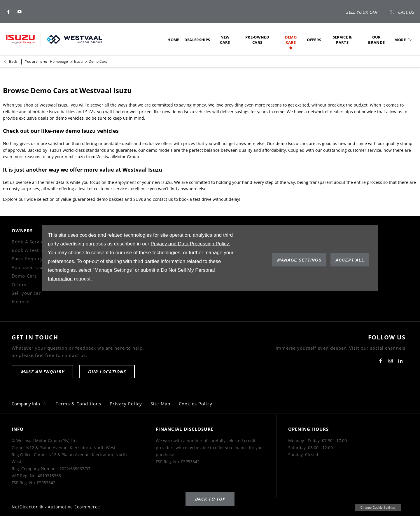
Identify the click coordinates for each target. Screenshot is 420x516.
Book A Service (29, 242)
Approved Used (29, 267)
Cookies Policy (196, 404)
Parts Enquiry (27, 259)
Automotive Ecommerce (74, 507)
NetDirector (26, 507)
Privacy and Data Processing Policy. (190, 244)
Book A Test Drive (32, 250)
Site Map (160, 404)
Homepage (59, 61)
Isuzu (78, 61)
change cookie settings (378, 508)
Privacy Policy (126, 404)
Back (13, 61)
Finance (21, 301)
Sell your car (26, 293)
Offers (19, 285)
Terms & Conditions (78, 404)
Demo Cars (24, 276)
